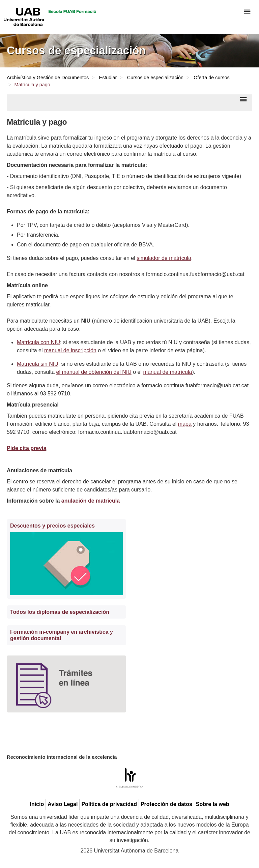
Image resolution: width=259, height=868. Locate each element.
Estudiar (108, 78)
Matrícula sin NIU (38, 364)
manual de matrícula (167, 372)
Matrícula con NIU (38, 342)
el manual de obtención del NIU (94, 372)
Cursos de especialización (155, 78)
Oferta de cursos (211, 78)
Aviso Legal (63, 804)
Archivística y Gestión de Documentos (48, 78)
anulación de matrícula (91, 501)
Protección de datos (166, 804)
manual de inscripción (70, 350)
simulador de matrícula (164, 258)
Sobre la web (213, 804)
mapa (185, 424)
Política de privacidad (109, 804)
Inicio (37, 804)
